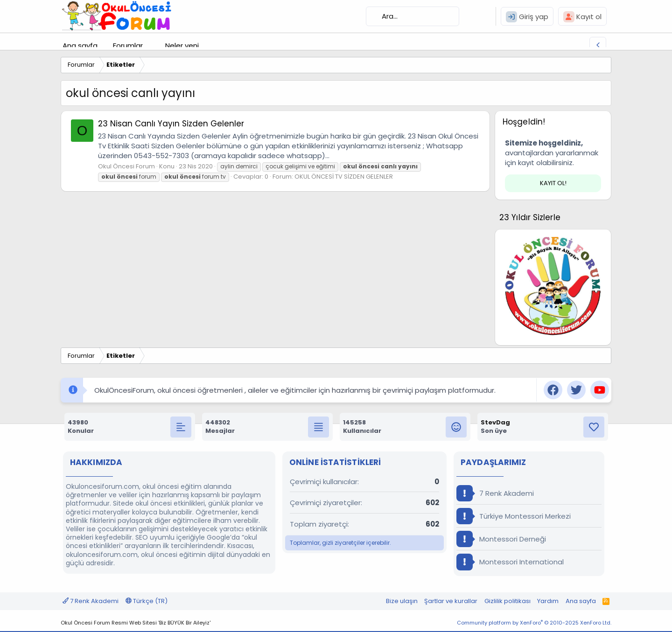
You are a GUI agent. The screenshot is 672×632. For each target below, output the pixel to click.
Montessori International (510, 562)
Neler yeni (182, 45)
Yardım (548, 601)
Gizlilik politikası (507, 601)
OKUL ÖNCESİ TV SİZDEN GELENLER (344, 177)
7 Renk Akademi (495, 493)
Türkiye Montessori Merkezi (514, 516)
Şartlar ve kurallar (451, 601)
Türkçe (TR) (147, 601)
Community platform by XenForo (534, 623)
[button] (150, 45)
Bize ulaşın (402, 601)
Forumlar (128, 45)
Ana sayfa (80, 45)
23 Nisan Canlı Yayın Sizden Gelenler (171, 124)
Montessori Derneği (501, 539)
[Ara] (413, 16)
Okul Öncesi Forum (126, 166)
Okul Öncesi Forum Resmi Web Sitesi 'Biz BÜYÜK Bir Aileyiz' (136, 623)
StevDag (495, 422)
